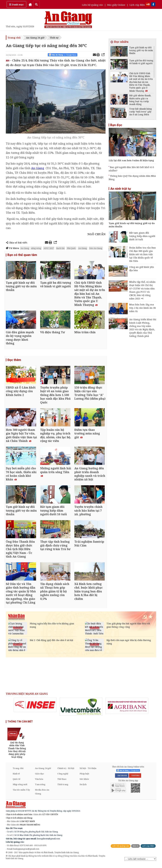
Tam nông (40, 788)
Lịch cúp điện (137, 5)
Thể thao (62, 783)
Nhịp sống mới (20, 788)
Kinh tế (16, 778)
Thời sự (54, 38)
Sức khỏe (84, 783)
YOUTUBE (135, 780)
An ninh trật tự (121, 189)
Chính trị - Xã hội (66, 772)
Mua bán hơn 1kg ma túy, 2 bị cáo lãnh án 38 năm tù (142, 308)
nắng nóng (36, 248)
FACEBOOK (122, 780)
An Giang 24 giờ (35, 38)
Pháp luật (84, 778)
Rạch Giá (60, 248)
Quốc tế (16, 783)
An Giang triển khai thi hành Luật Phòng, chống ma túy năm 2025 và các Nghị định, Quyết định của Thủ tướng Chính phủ (143, 328)
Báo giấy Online (116, 5)
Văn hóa (39, 783)
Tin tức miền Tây (21, 794)
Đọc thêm (14, 361)
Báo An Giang (96, 248)
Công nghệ (63, 778)
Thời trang (63, 788)
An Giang (25, 248)
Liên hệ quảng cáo (92, 5)
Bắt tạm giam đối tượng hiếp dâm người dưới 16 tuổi (142, 236)
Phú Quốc (71, 248)
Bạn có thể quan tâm (22, 255)
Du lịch (83, 788)
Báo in (136, 850)
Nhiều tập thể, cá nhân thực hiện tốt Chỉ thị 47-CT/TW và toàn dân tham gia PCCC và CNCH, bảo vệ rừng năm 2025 (142, 290)
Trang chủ (14, 38)
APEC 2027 (49, 248)
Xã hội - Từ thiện (88, 772)
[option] (35, 709)
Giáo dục (39, 778)
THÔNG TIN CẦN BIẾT (20, 726)
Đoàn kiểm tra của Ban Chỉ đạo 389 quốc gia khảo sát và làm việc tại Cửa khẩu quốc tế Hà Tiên (143, 254)
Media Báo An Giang (42, 796)
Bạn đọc (116, 125)
